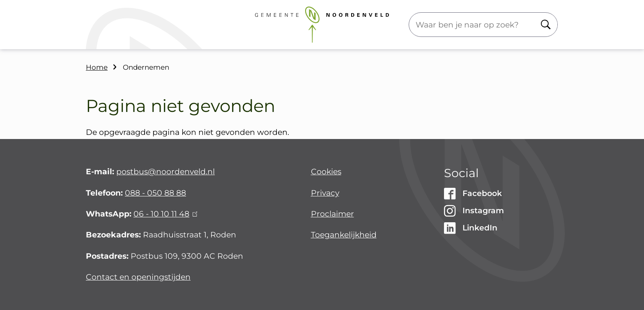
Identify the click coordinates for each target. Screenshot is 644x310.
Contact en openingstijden (138, 277)
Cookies (326, 172)
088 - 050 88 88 (155, 193)
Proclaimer (332, 214)
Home (97, 67)
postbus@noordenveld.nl (166, 172)
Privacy (325, 193)
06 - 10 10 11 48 (165, 214)
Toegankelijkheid (344, 235)
